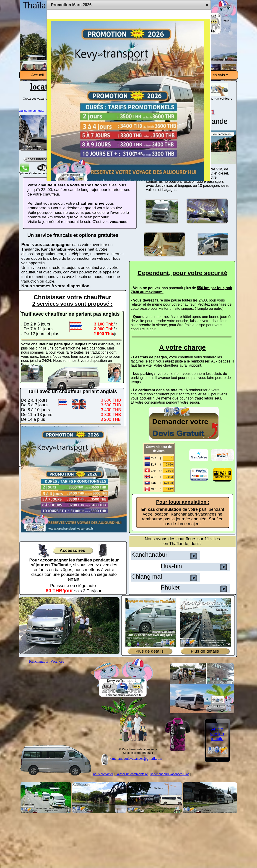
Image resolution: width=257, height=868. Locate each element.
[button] (207, 5)
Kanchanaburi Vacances (47, 661)
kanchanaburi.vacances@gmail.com (136, 758)
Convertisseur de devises (159, 449)
